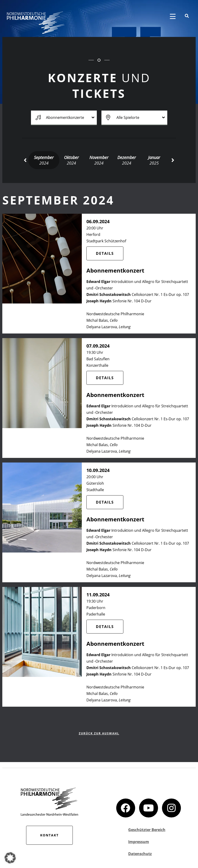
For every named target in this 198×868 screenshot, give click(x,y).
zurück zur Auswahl (99, 733)
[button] (25, 160)
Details (105, 253)
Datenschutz (140, 854)
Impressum (139, 842)
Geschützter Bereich (147, 830)
